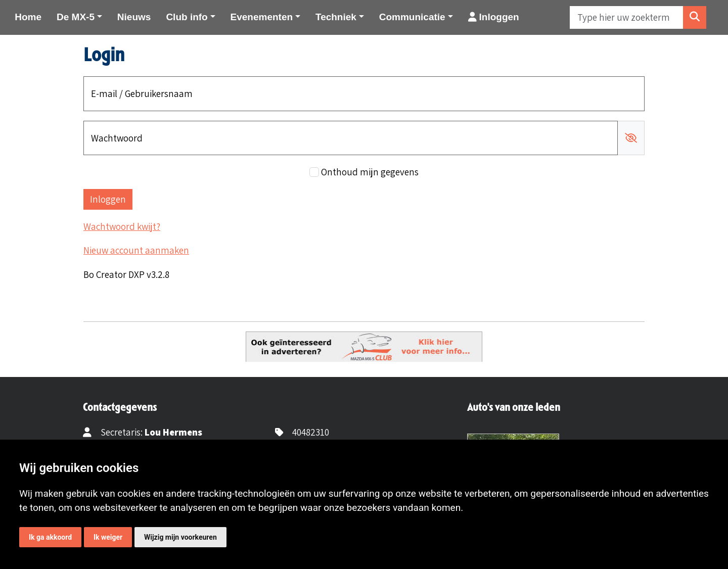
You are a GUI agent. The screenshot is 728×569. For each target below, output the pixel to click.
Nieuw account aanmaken (136, 250)
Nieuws (134, 17)
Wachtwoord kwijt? (122, 226)
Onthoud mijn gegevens (370, 172)
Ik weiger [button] (108, 537)
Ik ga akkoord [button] (50, 537)
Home (28, 17)
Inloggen (494, 17)
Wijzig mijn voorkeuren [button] (180, 537)
